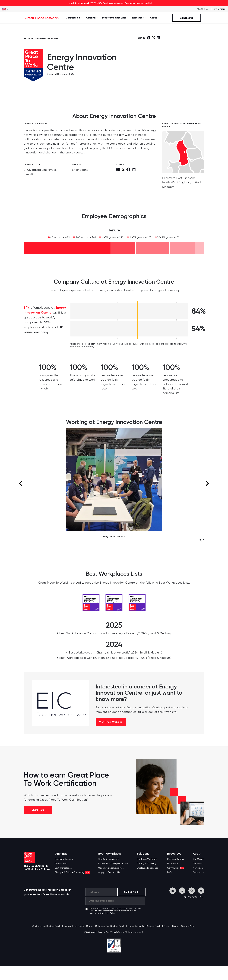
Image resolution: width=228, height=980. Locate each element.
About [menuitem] (197, 854)
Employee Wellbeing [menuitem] (147, 859)
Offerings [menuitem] (61, 854)
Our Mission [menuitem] (199, 859)
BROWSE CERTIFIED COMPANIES (41, 39)
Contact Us (186, 18)
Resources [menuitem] (174, 854)
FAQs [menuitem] (170, 872)
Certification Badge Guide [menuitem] (47, 926)
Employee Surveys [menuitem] (64, 859)
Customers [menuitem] (198, 863)
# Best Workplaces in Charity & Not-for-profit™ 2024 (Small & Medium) (114, 653)
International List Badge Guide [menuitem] (144, 926)
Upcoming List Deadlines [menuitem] (111, 868)
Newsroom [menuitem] (198, 868)
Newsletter (219, 9)
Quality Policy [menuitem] (188, 926)
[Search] (203, 9)
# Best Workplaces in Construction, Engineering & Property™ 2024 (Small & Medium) (114, 658)
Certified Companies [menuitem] (109, 859)
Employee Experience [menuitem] (148, 868)
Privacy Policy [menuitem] (171, 926)
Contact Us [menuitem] (199, 872)
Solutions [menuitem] (143, 854)
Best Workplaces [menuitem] (63, 868)
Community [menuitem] (176, 868)
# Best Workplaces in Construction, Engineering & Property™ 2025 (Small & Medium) (114, 633)
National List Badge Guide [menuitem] (78, 926)
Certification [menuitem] (61, 863)
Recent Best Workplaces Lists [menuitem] (113, 863)
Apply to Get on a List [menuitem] (109, 872)
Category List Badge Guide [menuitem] (110, 926)
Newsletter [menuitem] (173, 863)
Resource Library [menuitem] (176, 859)
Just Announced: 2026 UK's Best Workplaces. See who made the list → (112, 3)
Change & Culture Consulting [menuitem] (72, 872)
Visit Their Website (111, 722)
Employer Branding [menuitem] (146, 863)
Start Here (38, 810)
